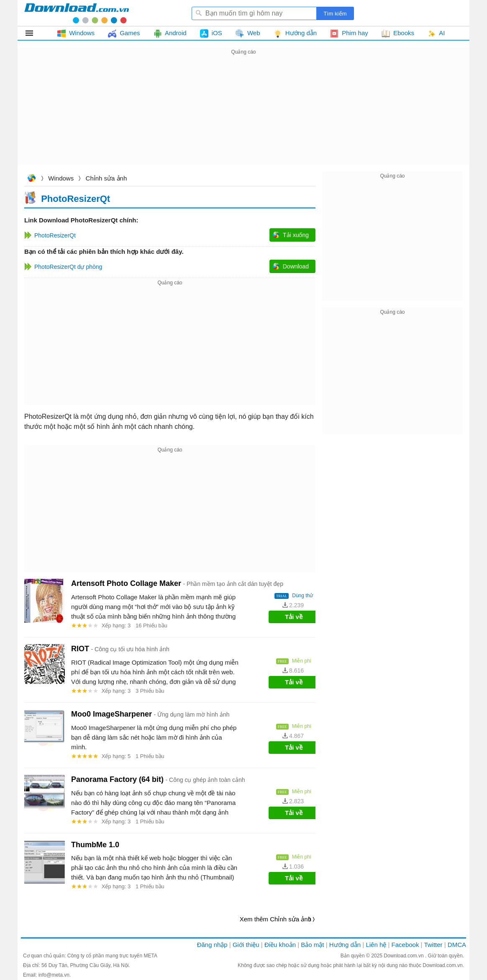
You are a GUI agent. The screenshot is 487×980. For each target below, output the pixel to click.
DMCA (457, 945)
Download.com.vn (31, 179)
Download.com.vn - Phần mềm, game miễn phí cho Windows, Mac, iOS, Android (77, 13)
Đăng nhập (212, 945)
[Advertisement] (243, 116)
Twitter (433, 945)
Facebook (405, 945)
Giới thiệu (246, 945)
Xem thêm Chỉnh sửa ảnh (276, 919)
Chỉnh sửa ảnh (106, 178)
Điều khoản (280, 945)
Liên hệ (376, 945)
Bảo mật (312, 945)
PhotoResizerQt (76, 198)
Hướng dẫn (345, 945)
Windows (61, 178)
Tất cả (34, 33)
